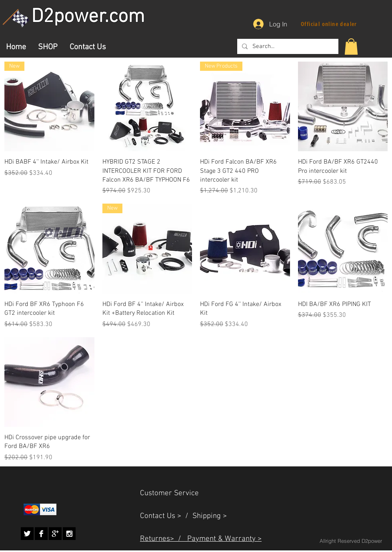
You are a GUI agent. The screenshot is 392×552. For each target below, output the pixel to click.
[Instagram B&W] (69, 534)
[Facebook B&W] (41, 534)
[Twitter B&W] (27, 534)
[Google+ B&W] (55, 534)
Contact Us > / (166, 516)
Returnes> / (164, 539)
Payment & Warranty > (224, 539)
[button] (351, 47)
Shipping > (210, 516)
